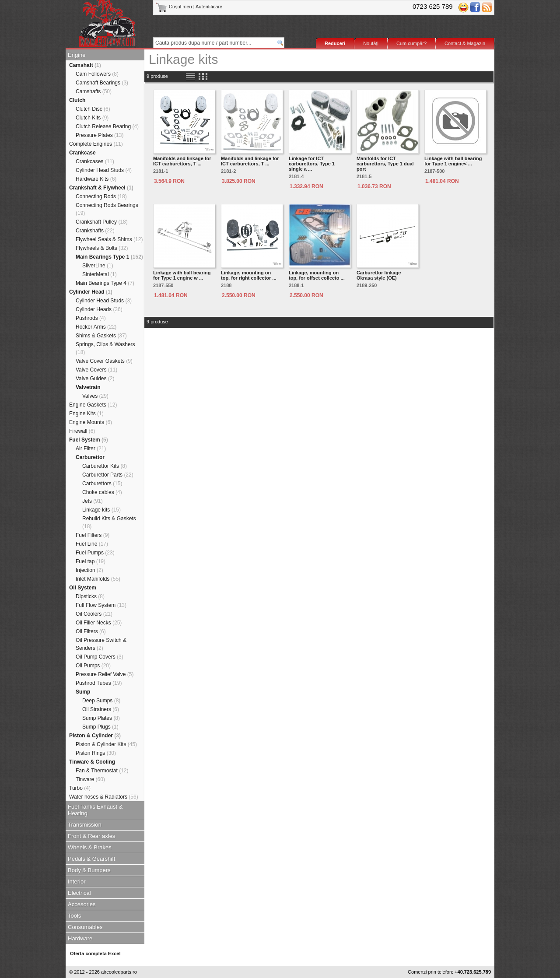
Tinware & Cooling (92, 762)
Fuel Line (92, 544)
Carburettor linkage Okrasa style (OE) (379, 275)
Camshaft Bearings (102, 83)
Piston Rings (96, 753)
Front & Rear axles (91, 836)
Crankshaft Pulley (102, 222)
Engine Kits (86, 414)
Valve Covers (96, 370)
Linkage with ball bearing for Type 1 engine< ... (453, 161)
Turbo (80, 788)
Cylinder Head (91, 292)
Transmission (85, 825)
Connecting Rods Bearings (107, 209)
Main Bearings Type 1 (109, 257)
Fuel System (89, 440)
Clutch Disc (93, 109)
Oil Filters (91, 631)
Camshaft (85, 65)
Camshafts (94, 91)
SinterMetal (100, 274)
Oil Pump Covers (100, 657)
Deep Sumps (101, 701)
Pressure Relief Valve (105, 674)
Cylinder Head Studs (104, 170)
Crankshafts (95, 231)
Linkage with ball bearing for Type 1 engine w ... (182, 275)
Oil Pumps (93, 666)
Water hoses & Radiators (104, 797)
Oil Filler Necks (99, 623)
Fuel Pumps (95, 553)
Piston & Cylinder (95, 736)
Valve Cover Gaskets (104, 361)
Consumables (85, 927)
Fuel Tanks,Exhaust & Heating (95, 810)
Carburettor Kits (105, 466)
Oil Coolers (94, 614)
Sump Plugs (100, 727)
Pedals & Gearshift (91, 859)
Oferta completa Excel (95, 953)
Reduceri (335, 43)
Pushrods (91, 318)
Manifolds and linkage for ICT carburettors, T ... (182, 161)
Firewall (82, 431)
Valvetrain (88, 387)
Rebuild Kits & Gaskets (109, 522)
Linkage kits (101, 510)
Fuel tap (91, 561)
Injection (89, 570)
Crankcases (95, 161)
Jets (93, 501)
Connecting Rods (101, 196)
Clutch (77, 100)
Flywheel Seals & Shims (109, 239)
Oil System (83, 588)
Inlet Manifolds (98, 579)
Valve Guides (95, 379)
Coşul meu (174, 7)
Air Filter (91, 449)
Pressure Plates (100, 135)
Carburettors (102, 484)
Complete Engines (96, 144)
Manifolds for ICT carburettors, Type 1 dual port (385, 164)
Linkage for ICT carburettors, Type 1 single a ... (312, 164)
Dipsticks (90, 596)
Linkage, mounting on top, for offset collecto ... (317, 275)
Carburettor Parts (108, 475)
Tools (74, 916)
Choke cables (102, 492)
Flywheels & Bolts (102, 248)
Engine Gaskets (93, 405)
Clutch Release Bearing (107, 126)
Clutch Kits (92, 118)
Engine (77, 55)
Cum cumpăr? (411, 43)
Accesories (82, 904)
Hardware (80, 938)
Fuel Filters (93, 535)
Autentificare (209, 7)
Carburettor (90, 457)
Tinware (90, 779)
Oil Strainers (101, 709)
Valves (95, 396)
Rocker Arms (96, 327)
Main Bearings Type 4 (105, 283)
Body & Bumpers (89, 870)
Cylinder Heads (99, 309)
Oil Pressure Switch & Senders (101, 644)
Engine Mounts (91, 422)
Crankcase (82, 153)
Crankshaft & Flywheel (101, 188)
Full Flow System (101, 605)
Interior (77, 882)
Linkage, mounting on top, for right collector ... (249, 275)
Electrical (79, 893)
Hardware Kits (96, 179)
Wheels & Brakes (90, 847)
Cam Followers (97, 74)
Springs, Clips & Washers (105, 348)
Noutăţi (371, 43)
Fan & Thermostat (102, 771)
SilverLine (98, 266)
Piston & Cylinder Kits (106, 744)
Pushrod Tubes (99, 683)
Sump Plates (101, 718)
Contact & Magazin (465, 43)
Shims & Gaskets (101, 336)
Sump (83, 692)
